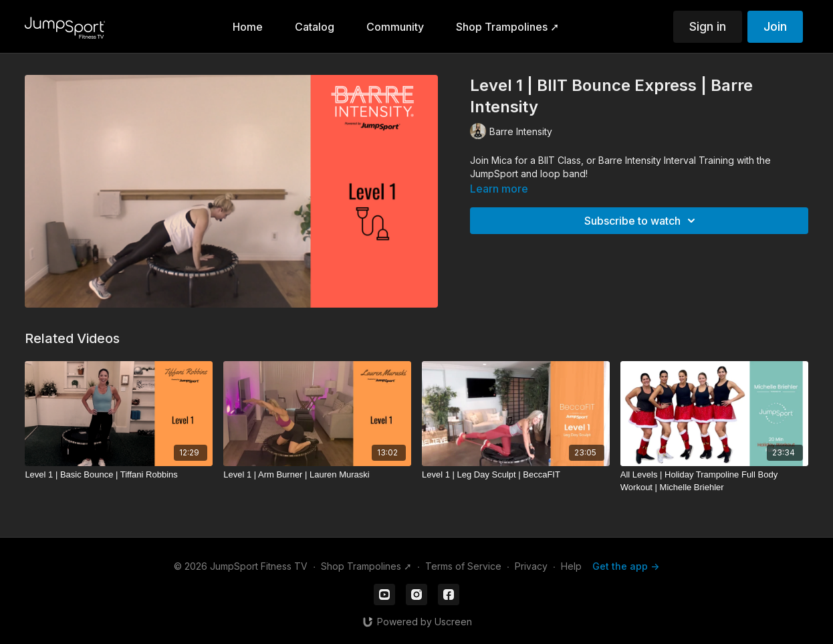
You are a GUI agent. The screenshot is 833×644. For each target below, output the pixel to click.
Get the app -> (626, 566)
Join (775, 26)
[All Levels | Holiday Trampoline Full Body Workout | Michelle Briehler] (714, 481)
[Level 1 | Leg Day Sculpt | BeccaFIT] (516, 475)
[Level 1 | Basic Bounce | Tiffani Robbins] (119, 475)
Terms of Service (463, 566)
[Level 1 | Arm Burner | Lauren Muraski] (317, 475)
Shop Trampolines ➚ (366, 566)
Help (571, 566)
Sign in (708, 26)
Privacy (531, 566)
